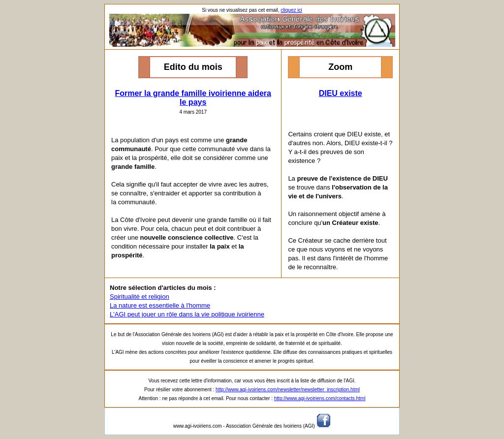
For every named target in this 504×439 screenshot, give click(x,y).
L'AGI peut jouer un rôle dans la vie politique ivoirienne (187, 314)
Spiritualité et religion (140, 297)
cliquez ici (291, 10)
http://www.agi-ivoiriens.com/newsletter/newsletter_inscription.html (288, 390)
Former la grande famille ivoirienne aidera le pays (193, 98)
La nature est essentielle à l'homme (160, 305)
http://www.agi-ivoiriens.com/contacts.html (320, 398)
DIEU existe (341, 93)
